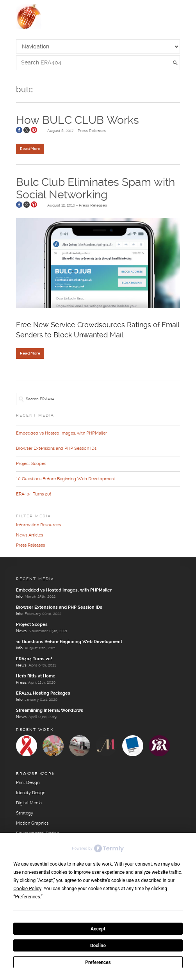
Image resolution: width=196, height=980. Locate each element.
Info (19, 597)
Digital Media (29, 803)
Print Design (28, 783)
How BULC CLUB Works (78, 121)
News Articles (29, 535)
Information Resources (38, 525)
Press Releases (92, 131)
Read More (30, 149)
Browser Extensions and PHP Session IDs (56, 449)
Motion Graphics (32, 823)
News (21, 631)
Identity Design (31, 793)
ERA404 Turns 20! (34, 494)
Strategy (25, 813)
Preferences (98, 962)
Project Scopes (31, 464)
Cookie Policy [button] (27, 889)
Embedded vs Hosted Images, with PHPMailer (61, 433)
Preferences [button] (28, 897)
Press (21, 682)
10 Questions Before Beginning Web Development (66, 479)
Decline (98, 946)
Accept (98, 929)
